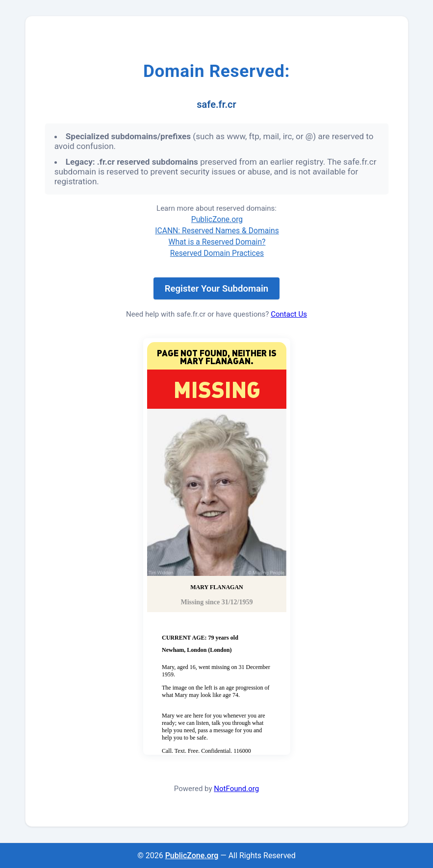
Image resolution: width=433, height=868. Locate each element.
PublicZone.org (217, 219)
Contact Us (289, 314)
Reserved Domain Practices (217, 253)
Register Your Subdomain (216, 289)
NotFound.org (236, 789)
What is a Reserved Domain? (217, 242)
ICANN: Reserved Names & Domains (217, 231)
